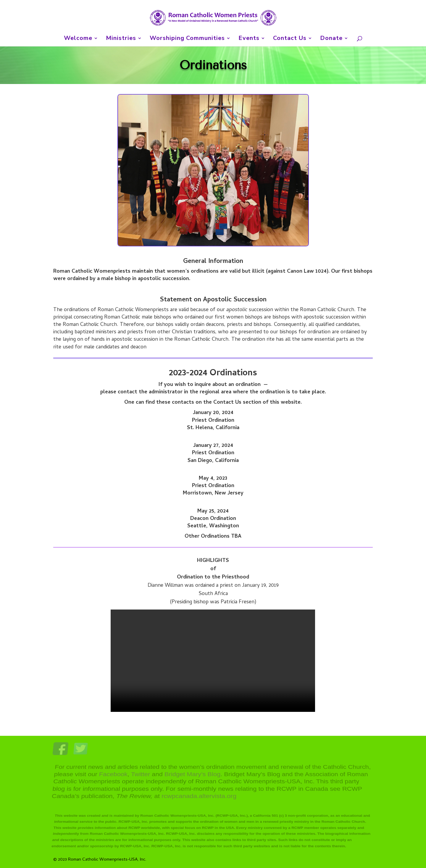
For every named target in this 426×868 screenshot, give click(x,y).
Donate (331, 39)
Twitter (141, 775)
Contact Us (290, 39)
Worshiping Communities (187, 39)
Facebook (114, 775)
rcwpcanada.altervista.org (199, 795)
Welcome (78, 39)
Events (249, 39)
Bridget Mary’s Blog (192, 775)
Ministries (121, 39)
